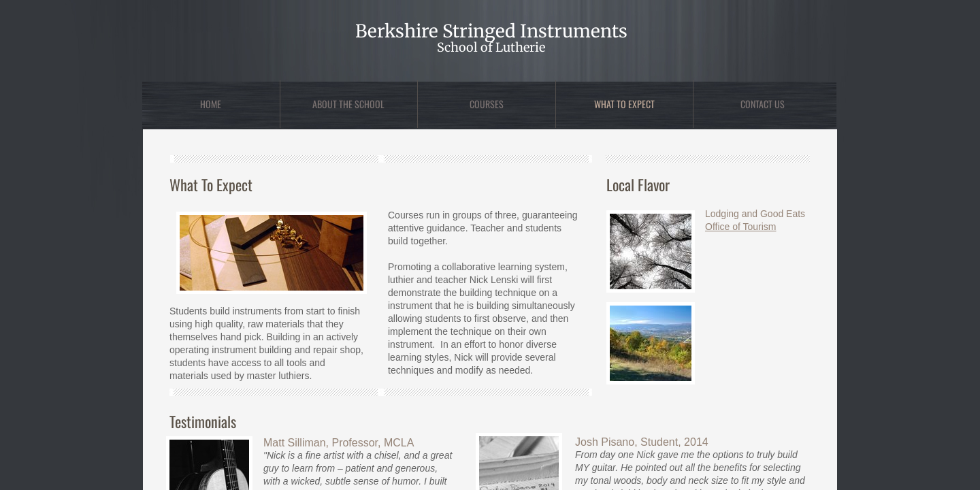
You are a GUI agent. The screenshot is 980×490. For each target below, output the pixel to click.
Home (211, 104)
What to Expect (624, 104)
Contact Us (763, 104)
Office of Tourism (741, 227)
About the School (348, 104)
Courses (487, 104)
